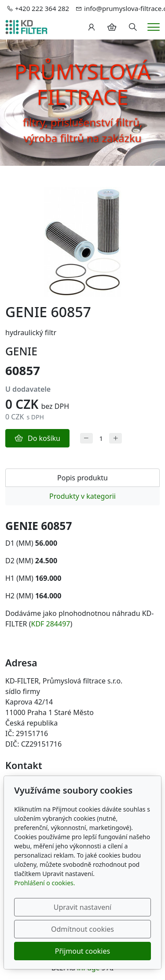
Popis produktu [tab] (82, 478)
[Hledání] (133, 27)
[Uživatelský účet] (92, 27)
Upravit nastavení (82, 907)
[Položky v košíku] (112, 27)
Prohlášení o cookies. (44, 883)
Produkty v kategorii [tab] (82, 496)
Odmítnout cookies (82, 929)
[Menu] (154, 27)
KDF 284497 (51, 624)
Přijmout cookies (82, 951)
